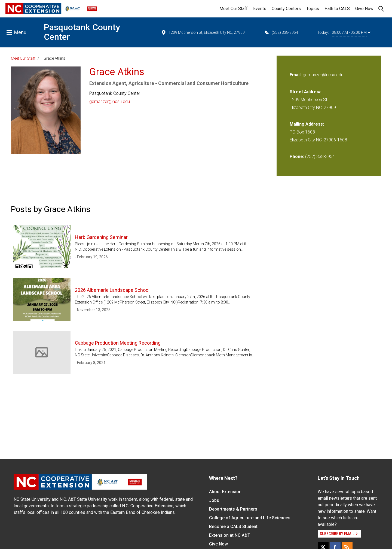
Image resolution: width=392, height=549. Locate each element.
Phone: (297, 157)
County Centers (286, 9)
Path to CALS (337, 9)
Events (260, 9)
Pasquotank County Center (82, 32)
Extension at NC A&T (230, 535)
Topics (313, 9)
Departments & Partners (233, 509)
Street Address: (306, 92)
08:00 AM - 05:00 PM (351, 32)
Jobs (214, 500)
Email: (296, 75)
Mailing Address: (307, 124)
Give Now (364, 9)
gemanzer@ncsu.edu (110, 101)
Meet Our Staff (234, 9)
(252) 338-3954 (281, 32)
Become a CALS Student (233, 527)
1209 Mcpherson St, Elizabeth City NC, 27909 (203, 32)
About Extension (225, 492)
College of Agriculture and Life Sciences (250, 518)
